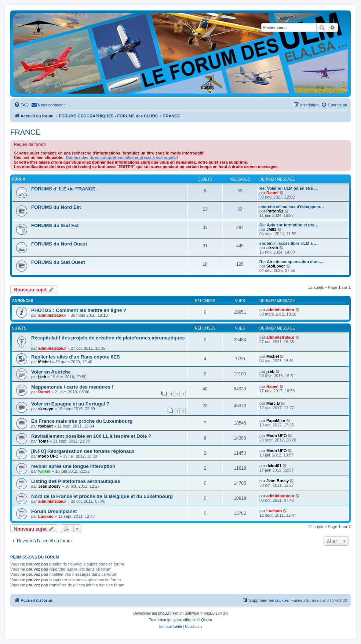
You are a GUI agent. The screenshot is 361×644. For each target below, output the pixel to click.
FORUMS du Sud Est (55, 225)
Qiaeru (207, 620)
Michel (44, 362)
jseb (42, 377)
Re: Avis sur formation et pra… (289, 225)
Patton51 (275, 211)
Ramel (272, 193)
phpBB (164, 613)
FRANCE (25, 132)
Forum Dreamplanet (54, 511)
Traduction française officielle (173, 620)
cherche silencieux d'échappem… (292, 207)
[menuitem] (21, 105)
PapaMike (276, 421)
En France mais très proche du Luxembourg (82, 421)
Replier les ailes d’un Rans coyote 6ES (76, 357)
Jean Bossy (49, 486)
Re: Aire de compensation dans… (291, 262)
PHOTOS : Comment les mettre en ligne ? (79, 310)
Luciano (46, 516)
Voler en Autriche (51, 372)
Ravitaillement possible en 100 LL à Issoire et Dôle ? (91, 436)
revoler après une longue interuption (73, 466)
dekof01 (274, 466)
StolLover (276, 266)
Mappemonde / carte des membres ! (72, 387)
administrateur (52, 315)
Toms (43, 441)
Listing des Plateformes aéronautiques (76, 481)
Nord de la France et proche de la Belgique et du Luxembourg (102, 496)
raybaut (45, 426)
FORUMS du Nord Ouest (59, 244)
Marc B (273, 403)
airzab (272, 248)
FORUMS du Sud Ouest (58, 262)
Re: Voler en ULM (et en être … (289, 188)
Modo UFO (277, 436)
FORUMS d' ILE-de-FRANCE (63, 189)
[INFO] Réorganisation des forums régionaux (83, 451)
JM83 (271, 229)
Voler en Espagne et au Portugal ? (70, 404)
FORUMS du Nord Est (56, 207)
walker (44, 471)
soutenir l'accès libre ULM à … (289, 243)
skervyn (46, 409)
